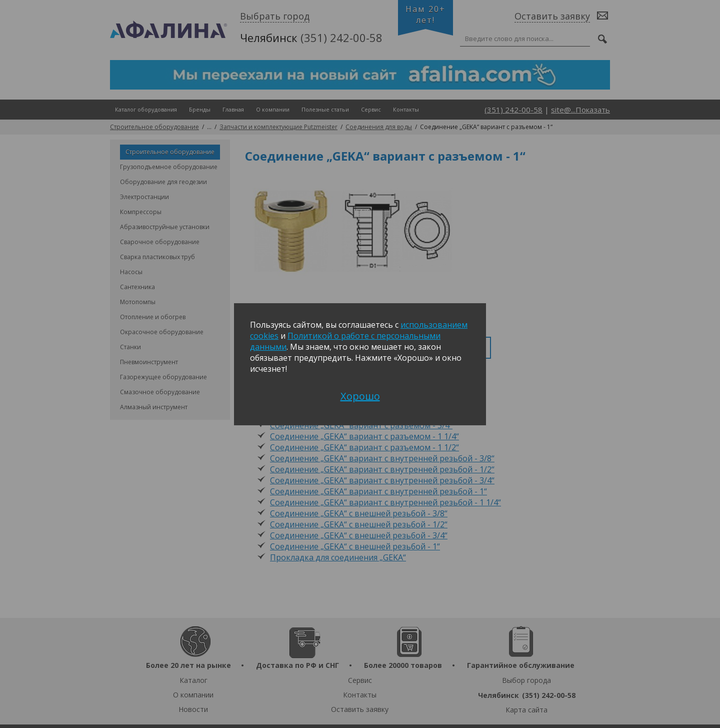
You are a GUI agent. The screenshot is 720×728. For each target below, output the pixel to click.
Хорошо (360, 396)
